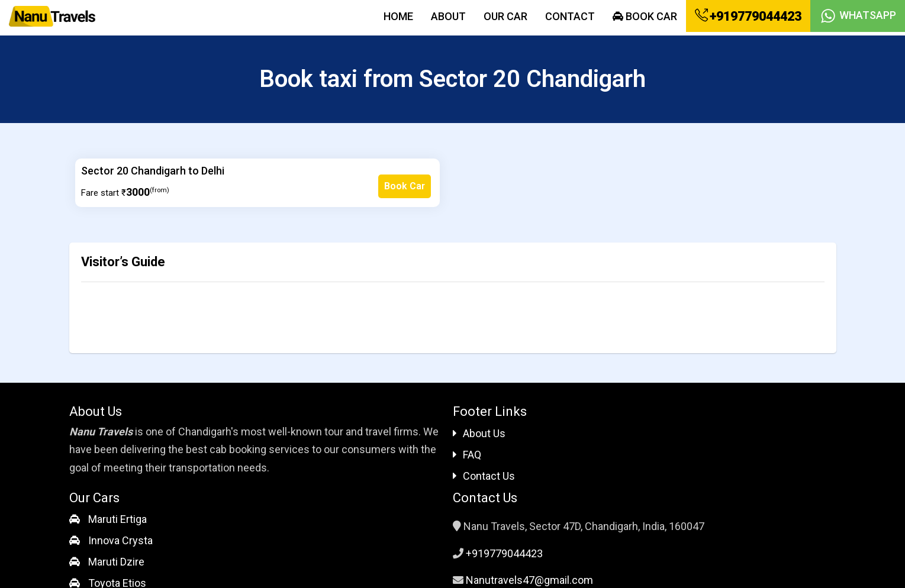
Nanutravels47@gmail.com (529, 580)
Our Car (505, 16)
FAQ (467, 455)
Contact (570, 16)
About (448, 16)
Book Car (645, 16)
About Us (479, 433)
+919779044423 (748, 16)
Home (398, 16)
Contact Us (484, 476)
